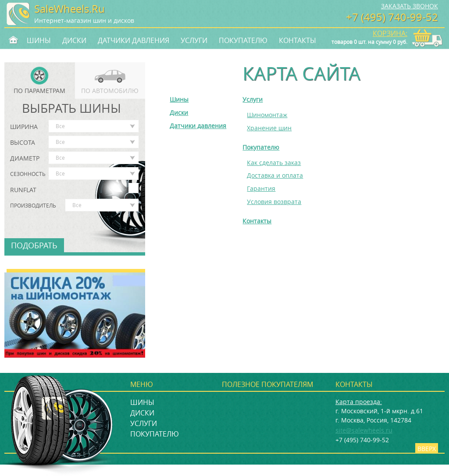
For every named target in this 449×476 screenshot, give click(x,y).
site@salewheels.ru (364, 430)
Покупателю (243, 40)
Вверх (427, 449)
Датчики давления (134, 40)
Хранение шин (269, 128)
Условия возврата (274, 202)
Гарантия (261, 188)
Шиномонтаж (267, 115)
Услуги (194, 40)
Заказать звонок (410, 6)
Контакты (298, 40)
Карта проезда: (359, 402)
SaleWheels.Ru (69, 9)
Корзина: (390, 33)
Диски (74, 40)
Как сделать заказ (274, 163)
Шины (39, 40)
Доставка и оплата (275, 175)
